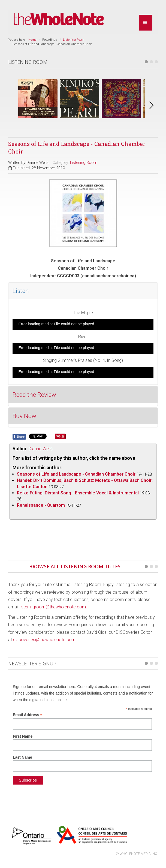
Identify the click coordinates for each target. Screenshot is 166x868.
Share (19, 436)
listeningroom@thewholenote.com (53, 607)
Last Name (22, 757)
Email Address (28, 715)
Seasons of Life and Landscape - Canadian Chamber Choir (76, 474)
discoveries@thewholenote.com (44, 640)
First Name (23, 736)
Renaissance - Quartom (41, 505)
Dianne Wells (41, 449)
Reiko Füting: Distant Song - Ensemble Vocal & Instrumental (78, 493)
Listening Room (74, 40)
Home (32, 40)
